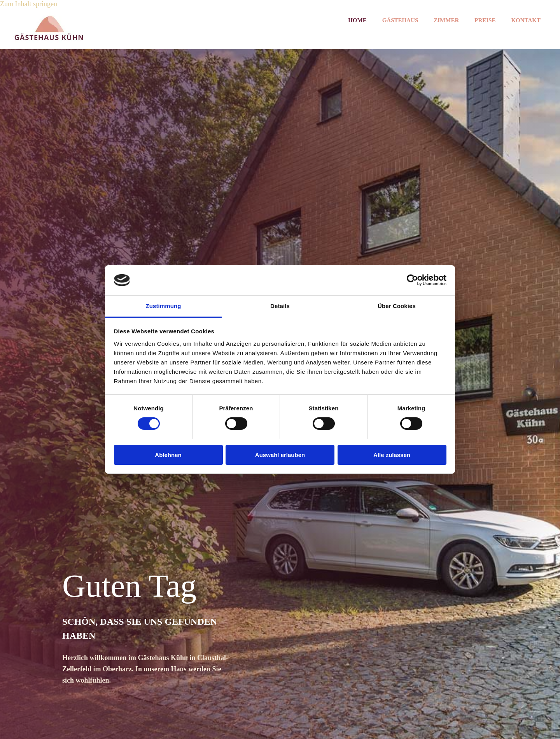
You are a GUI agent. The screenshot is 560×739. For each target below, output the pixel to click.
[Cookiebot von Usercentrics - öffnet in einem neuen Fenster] (412, 280)
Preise (485, 20)
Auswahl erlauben (280, 455)
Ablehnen (168, 455)
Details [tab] (280, 306)
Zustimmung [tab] (164, 306)
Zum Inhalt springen (29, 4)
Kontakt (526, 20)
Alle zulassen (392, 455)
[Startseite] (49, 41)
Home (357, 20)
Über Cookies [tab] (397, 306)
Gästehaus (400, 20)
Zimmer (446, 20)
